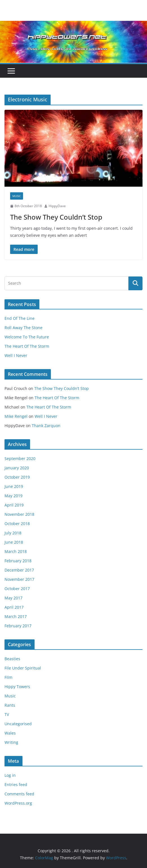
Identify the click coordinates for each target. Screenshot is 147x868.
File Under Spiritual (23, 668)
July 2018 (13, 533)
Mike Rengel (16, 416)
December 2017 (19, 570)
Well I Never (16, 355)
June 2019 (14, 486)
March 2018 (16, 551)
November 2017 (19, 579)
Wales (10, 733)
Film (8, 677)
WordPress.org (18, 803)
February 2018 (18, 561)
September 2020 (20, 458)
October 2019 (17, 477)
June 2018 (14, 542)
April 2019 (14, 505)
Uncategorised (18, 724)
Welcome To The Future (27, 337)
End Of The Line (20, 318)
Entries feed (16, 785)
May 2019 (13, 496)
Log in (10, 775)
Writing (11, 742)
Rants (10, 705)
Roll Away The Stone (23, 328)
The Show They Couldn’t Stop (56, 217)
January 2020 (17, 468)
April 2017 (14, 607)
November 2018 (19, 514)
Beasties (12, 659)
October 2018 (17, 524)
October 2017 (17, 589)
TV (7, 714)
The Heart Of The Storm (27, 346)
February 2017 (18, 626)
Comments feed (19, 794)
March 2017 (16, 616)
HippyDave (57, 206)
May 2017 (13, 598)
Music (17, 196)
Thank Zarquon (46, 426)
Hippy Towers (17, 687)
